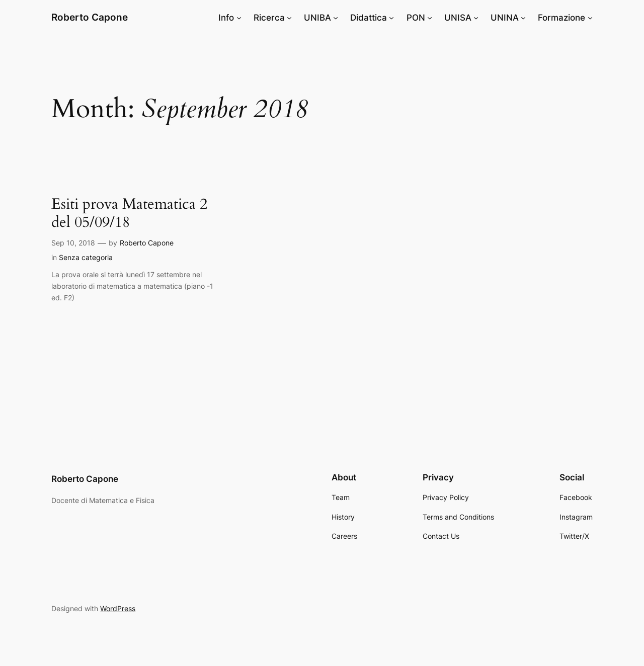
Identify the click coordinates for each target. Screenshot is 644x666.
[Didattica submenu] (391, 18)
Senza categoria (86, 257)
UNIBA (317, 18)
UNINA (505, 18)
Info (226, 18)
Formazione (561, 18)
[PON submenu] (430, 18)
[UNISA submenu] (476, 18)
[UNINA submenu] (523, 18)
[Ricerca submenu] (289, 18)
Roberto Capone (90, 17)
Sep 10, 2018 (73, 243)
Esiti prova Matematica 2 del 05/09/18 (129, 214)
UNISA (458, 18)
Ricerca (269, 18)
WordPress (118, 608)
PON (416, 18)
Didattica (369, 18)
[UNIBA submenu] (336, 18)
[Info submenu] (239, 18)
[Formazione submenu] (590, 18)
